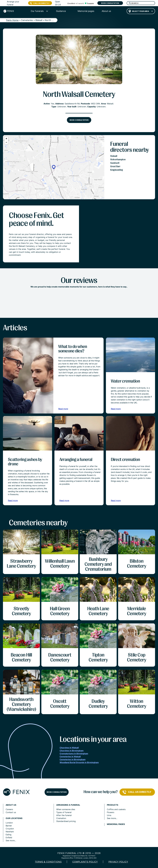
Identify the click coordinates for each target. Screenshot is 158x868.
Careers (9, 809)
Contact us (11, 812)
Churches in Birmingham (72, 751)
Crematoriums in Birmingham (74, 754)
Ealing (9, 835)
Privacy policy (118, 862)
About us (11, 805)
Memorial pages (116, 824)
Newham (10, 832)
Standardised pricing (66, 821)
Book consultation (110, 3)
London (9, 823)
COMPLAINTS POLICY (85, 862)
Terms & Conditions (48, 862)
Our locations (14, 818)
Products (113, 805)
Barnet (9, 826)
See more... (11, 840)
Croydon (10, 829)
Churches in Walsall (69, 748)
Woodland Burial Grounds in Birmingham (79, 762)
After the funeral (64, 815)
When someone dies (66, 809)
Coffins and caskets (116, 809)
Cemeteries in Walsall (70, 757)
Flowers (111, 812)
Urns (109, 815)
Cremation (61, 818)
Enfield (9, 838)
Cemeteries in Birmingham (73, 759)
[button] (54, 167)
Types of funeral (64, 812)
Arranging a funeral (68, 805)
